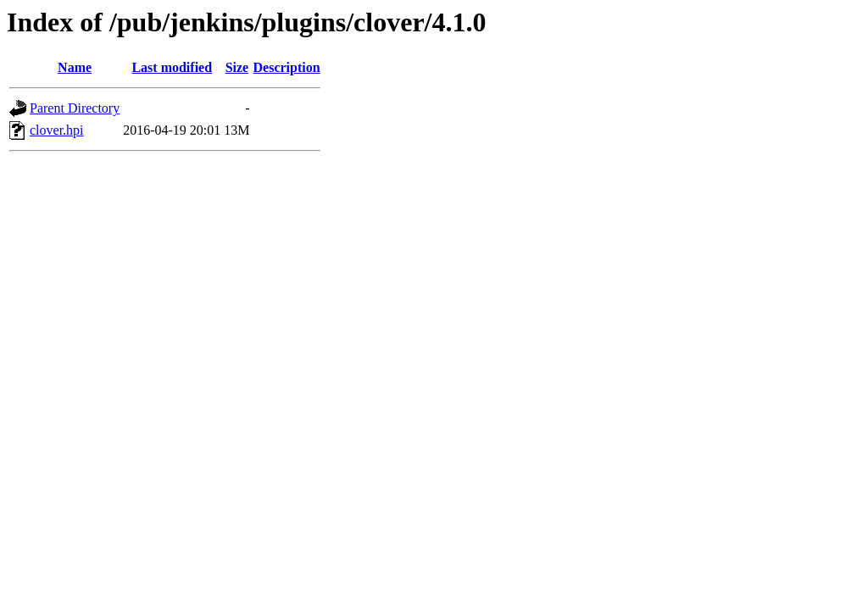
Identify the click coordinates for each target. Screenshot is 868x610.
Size (237, 67)
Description (287, 67)
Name (75, 67)
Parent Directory (75, 108)
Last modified (172, 67)
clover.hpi (57, 130)
